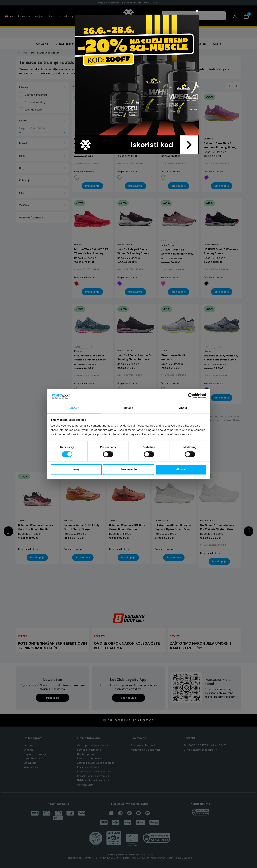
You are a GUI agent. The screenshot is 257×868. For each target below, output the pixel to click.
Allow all (181, 469)
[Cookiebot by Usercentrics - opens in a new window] (190, 396)
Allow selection (128, 469)
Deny (76, 469)
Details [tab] (128, 408)
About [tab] (183, 408)
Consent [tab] (74, 408)
